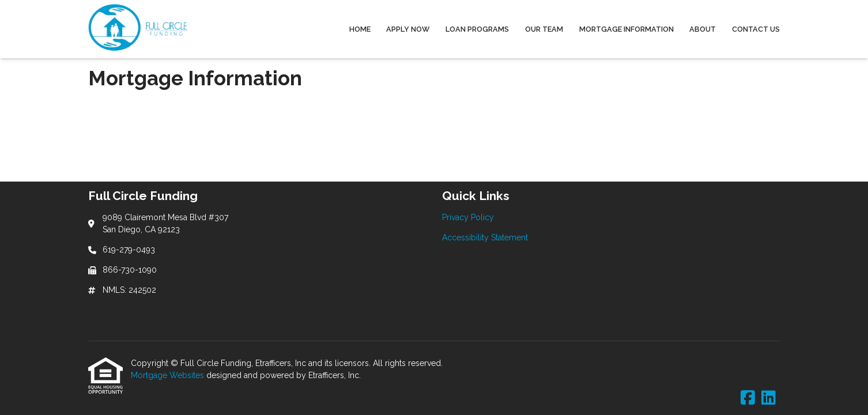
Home (360, 29)
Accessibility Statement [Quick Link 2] (485, 237)
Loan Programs (477, 29)
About (703, 29)
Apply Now (408, 29)
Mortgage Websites (169, 375)
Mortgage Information (627, 29)
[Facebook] (748, 398)
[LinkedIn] (769, 398)
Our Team (544, 29)
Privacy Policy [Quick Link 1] (468, 217)
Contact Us (756, 29)
